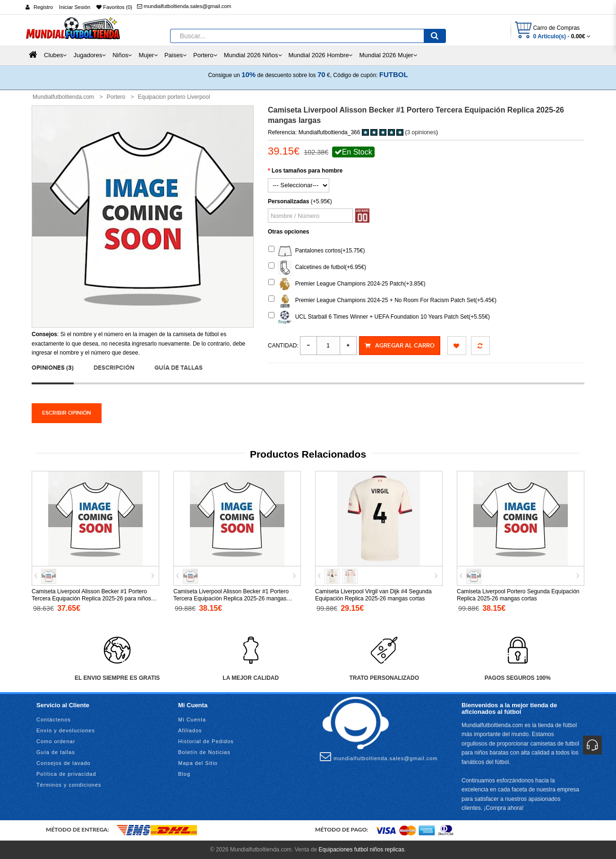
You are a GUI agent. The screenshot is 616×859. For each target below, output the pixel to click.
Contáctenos (54, 720)
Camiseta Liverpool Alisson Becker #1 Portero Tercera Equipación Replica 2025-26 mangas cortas (231, 599)
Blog (184, 774)
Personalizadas (288, 201)
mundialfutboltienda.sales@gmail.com (184, 6)
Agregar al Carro (400, 346)
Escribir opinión (67, 413)
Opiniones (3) (53, 368)
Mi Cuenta (192, 720)
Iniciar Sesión (75, 7)
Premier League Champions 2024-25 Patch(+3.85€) (347, 284)
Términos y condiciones (69, 785)
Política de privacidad (66, 774)
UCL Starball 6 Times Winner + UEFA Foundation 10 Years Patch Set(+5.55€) (379, 317)
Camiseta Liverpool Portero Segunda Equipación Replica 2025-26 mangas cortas (518, 595)
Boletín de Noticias (204, 752)
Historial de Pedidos (206, 741)
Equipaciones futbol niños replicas (361, 849)
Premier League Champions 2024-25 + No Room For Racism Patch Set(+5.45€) (382, 301)
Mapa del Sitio (198, 763)
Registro (43, 7)
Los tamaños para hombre (307, 171)
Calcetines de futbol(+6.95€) (317, 268)
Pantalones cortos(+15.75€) (317, 251)
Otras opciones (288, 232)
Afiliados (190, 730)
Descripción (114, 368)
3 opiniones (422, 132)
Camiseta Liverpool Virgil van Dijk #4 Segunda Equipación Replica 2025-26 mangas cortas (373, 595)
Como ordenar (56, 741)
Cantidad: (283, 346)
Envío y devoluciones (66, 730)
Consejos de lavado (64, 763)
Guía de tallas (179, 368)
